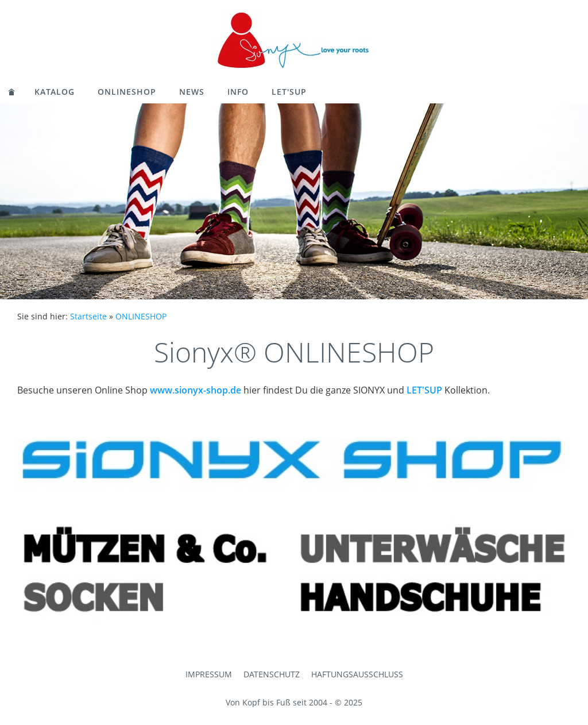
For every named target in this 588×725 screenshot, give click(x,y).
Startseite (88, 316)
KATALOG (55, 92)
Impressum (209, 674)
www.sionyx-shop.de (196, 390)
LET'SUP (289, 92)
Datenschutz (272, 674)
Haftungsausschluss (357, 674)
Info (238, 92)
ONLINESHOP (127, 92)
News (192, 92)
